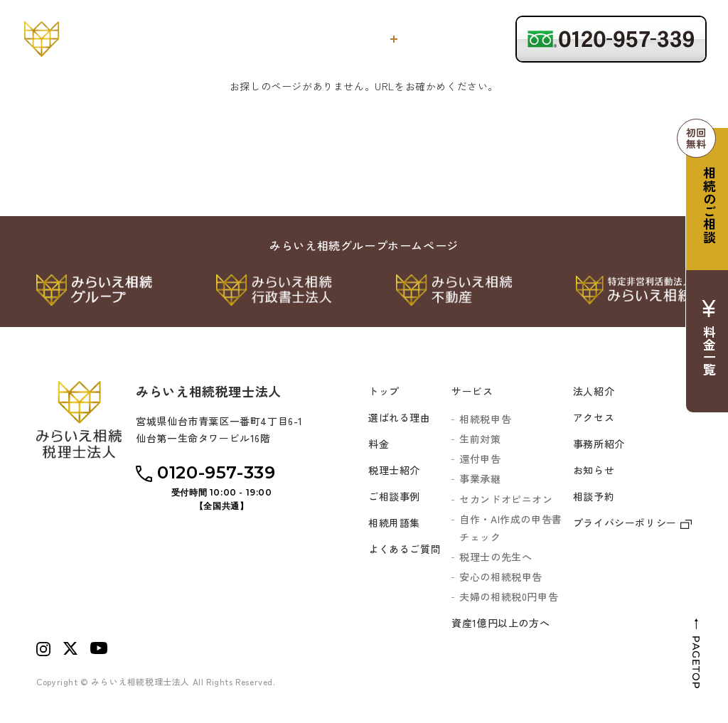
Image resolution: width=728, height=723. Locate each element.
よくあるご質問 (405, 549)
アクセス (594, 417)
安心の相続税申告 (501, 577)
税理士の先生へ (496, 557)
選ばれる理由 (299, 39)
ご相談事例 (394, 496)
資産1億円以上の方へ (500, 623)
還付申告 (480, 459)
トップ (237, 39)
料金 (422, 39)
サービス (364, 39)
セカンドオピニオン (506, 499)
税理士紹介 (472, 39)
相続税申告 (485, 419)
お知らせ (594, 470)
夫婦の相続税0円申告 (509, 596)
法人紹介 (594, 391)
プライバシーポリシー (632, 523)
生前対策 (480, 439)
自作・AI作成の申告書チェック (511, 528)
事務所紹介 (599, 444)
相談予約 (594, 496)
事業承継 (480, 478)
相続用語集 (394, 523)
